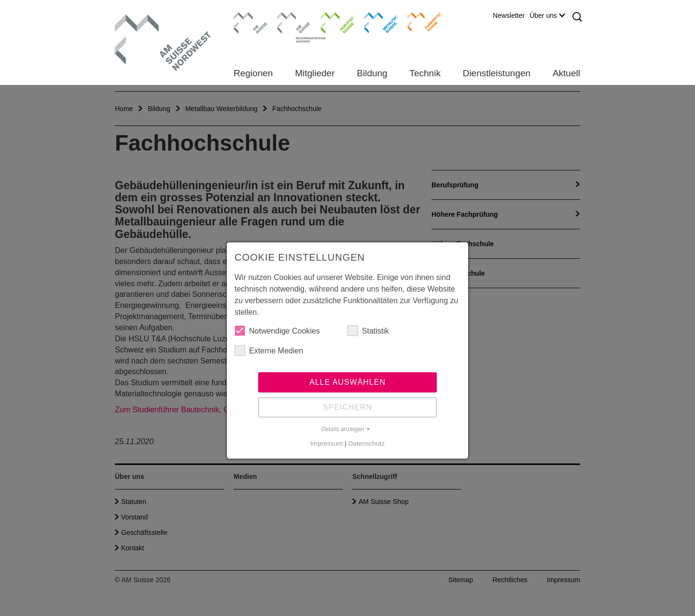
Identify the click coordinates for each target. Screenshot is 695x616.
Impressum (327, 443)
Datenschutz (366, 443)
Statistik (368, 331)
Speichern (347, 407)
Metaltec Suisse (375, 22)
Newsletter (509, 15)
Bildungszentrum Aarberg (294, 22)
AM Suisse (247, 17)
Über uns (547, 15)
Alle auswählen (347, 382)
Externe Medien (269, 350)
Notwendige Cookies (277, 331)
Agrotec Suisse (330, 22)
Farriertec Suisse (420, 22)
